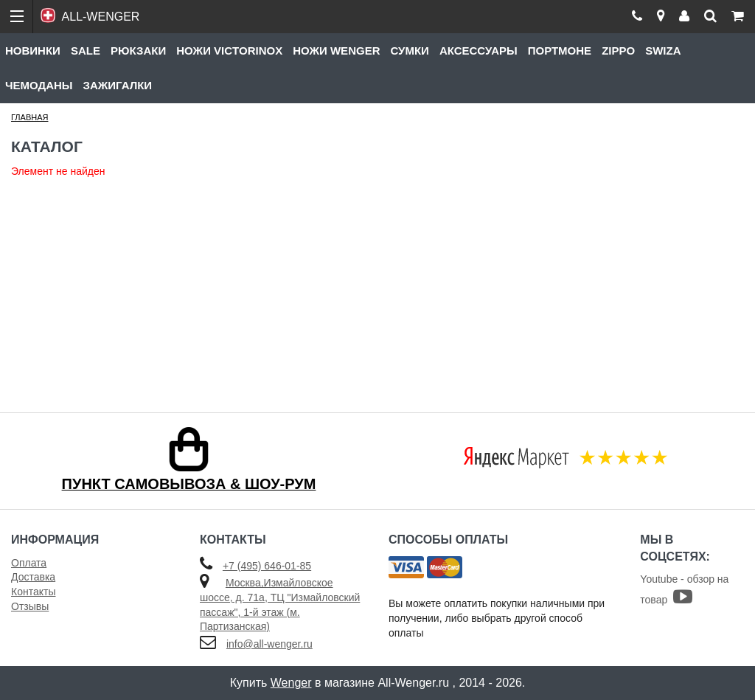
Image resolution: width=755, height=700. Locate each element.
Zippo (618, 51)
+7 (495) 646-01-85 (267, 566)
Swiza (663, 51)
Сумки (409, 51)
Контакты (33, 592)
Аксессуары (479, 51)
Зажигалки (118, 85)
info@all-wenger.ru (269, 644)
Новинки (33, 51)
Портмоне (560, 51)
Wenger (291, 683)
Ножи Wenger (336, 51)
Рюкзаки (138, 51)
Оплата (29, 563)
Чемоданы (39, 85)
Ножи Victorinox (229, 51)
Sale (86, 51)
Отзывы (30, 606)
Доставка (33, 577)
